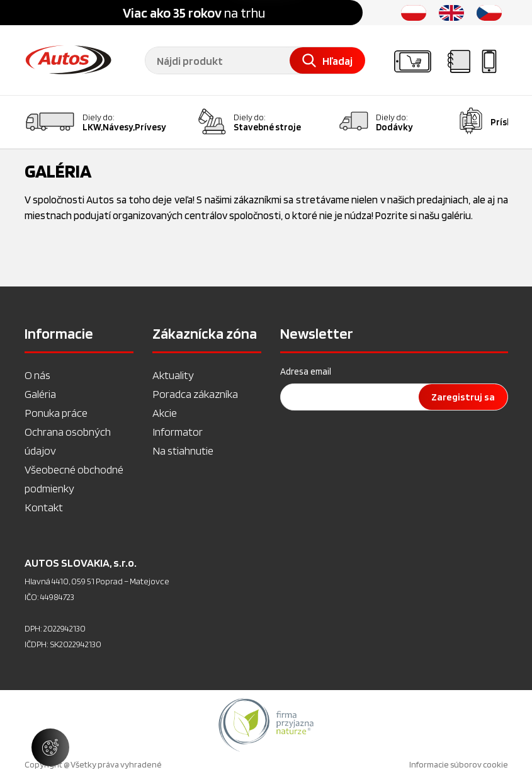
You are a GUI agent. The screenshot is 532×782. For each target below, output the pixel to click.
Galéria (40, 394)
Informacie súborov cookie (459, 764)
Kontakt (44, 507)
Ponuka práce (56, 413)
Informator (178, 432)
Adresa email (306, 371)
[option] (266, 725)
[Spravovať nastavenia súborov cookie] (50, 747)
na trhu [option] (194, 13)
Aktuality (173, 375)
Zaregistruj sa (463, 397)
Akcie (165, 413)
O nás (37, 375)
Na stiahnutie (183, 450)
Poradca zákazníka (195, 394)
